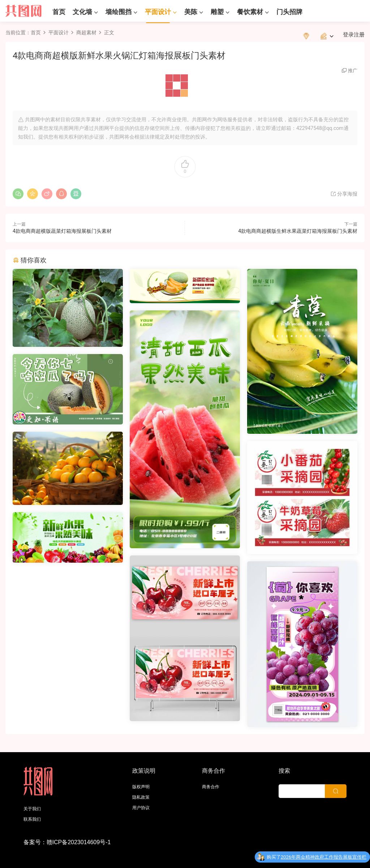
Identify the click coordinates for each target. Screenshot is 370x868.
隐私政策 (141, 797)
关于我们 (32, 809)
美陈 (191, 12)
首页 (59, 12)
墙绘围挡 (119, 12)
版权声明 (141, 787)
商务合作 (211, 787)
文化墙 (82, 12)
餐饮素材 (250, 12)
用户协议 (141, 808)
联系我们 (32, 819)
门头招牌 (289, 12)
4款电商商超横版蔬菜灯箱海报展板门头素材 (62, 231)
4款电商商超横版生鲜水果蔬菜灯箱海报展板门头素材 (298, 231)
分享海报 (344, 194)
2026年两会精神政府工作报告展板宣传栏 (324, 858)
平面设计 (158, 12)
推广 (353, 71)
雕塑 (217, 12)
